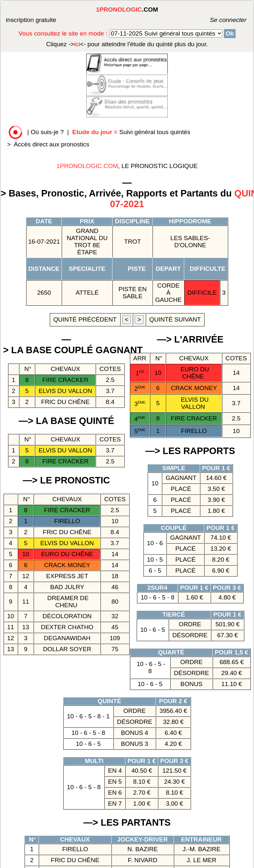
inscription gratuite (31, 20)
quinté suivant (175, 319)
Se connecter (218, 20)
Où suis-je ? (47, 132)
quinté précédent (85, 319)
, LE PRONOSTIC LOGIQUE (127, 166)
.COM (127, 10)
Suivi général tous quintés (132, 132)
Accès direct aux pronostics (52, 144)
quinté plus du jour (127, 44)
